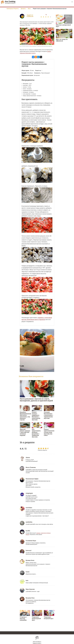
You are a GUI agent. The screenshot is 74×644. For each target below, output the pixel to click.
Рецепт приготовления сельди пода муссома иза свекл (49, 432)
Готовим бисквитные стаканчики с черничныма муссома (48, 415)
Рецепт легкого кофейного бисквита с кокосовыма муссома (36, 416)
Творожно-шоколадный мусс (36, 619)
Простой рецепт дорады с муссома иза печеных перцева (25, 432)
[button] (72, 2)
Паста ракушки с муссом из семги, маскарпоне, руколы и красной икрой (36, 400)
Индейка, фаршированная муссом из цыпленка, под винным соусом (25, 416)
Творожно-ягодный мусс (49, 618)
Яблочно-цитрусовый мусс (63, 26)
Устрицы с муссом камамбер (23, 619)
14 (46, 15)
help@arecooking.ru (37, 643)
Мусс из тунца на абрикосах (62, 40)
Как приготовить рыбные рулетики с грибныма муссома (36, 433)
